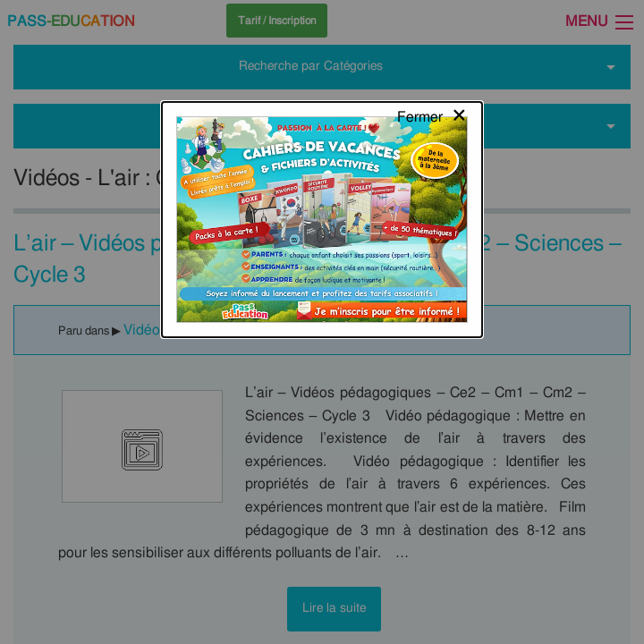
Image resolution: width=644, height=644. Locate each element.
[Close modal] (432, 31)
